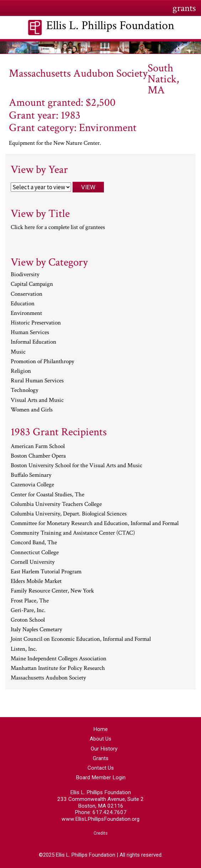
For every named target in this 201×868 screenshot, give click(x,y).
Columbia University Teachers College (56, 504)
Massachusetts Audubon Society (48, 678)
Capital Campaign (32, 284)
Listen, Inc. (24, 649)
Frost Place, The (30, 601)
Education (23, 304)
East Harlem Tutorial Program (46, 572)
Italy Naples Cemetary (36, 630)
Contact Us (101, 768)
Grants (101, 758)
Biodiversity (25, 275)
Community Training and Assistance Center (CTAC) (73, 533)
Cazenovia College (32, 485)
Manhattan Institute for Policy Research (58, 668)
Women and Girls (32, 410)
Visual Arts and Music (37, 400)
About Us (100, 739)
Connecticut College (35, 553)
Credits (100, 833)
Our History (104, 749)
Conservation (27, 294)
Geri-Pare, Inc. (28, 611)
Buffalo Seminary (31, 475)
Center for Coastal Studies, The (47, 495)
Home (100, 729)
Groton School (28, 620)
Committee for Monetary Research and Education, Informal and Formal (95, 524)
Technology (25, 391)
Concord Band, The (34, 543)
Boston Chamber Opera (38, 456)
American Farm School (38, 447)
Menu (16, 8)
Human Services (30, 333)
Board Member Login (101, 777)
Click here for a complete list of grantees (58, 227)
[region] (100, 48)
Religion (21, 371)
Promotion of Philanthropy (43, 362)
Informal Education (33, 342)
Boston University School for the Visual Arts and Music (76, 466)
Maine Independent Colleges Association (59, 659)
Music (18, 352)
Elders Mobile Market (36, 582)
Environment (26, 313)
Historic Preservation (36, 323)
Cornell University (33, 562)
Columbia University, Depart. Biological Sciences (69, 514)
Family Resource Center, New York (52, 591)
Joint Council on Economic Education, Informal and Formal (81, 639)
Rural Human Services (37, 381)
